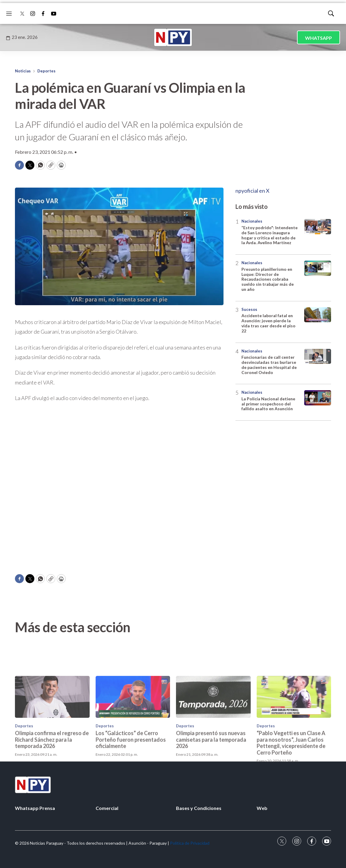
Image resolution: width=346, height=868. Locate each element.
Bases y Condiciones (199, 808)
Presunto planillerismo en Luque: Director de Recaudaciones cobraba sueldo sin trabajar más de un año (268, 279)
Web (262, 808)
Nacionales (252, 221)
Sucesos (249, 309)
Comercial (107, 808)
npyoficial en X (252, 191)
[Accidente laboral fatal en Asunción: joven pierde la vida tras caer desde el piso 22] (318, 315)
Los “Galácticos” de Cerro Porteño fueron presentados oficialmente (131, 772)
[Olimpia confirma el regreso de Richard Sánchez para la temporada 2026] (52, 729)
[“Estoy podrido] (318, 227)
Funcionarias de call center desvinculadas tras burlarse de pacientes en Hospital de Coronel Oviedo (269, 365)
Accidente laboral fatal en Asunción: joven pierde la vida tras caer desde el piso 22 (268, 323)
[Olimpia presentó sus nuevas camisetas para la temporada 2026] (213, 729)
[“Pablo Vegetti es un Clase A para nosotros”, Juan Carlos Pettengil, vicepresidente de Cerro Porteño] (294, 729)
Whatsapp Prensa (35, 808)
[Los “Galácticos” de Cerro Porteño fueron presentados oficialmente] (133, 729)
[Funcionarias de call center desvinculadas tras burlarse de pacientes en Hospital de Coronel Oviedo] (318, 357)
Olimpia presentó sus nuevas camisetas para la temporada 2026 (211, 772)
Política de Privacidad (190, 843)
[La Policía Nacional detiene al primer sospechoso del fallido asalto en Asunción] (318, 398)
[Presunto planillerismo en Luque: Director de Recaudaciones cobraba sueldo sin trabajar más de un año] (318, 268)
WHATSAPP (319, 38)
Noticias (23, 71)
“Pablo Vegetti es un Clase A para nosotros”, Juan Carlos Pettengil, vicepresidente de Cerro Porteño (291, 775)
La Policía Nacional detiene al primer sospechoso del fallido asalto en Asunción (268, 404)
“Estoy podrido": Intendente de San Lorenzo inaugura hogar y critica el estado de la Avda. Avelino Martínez (270, 235)
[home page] (173, 37)
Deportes (46, 71)
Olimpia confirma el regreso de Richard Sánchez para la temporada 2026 (52, 772)
